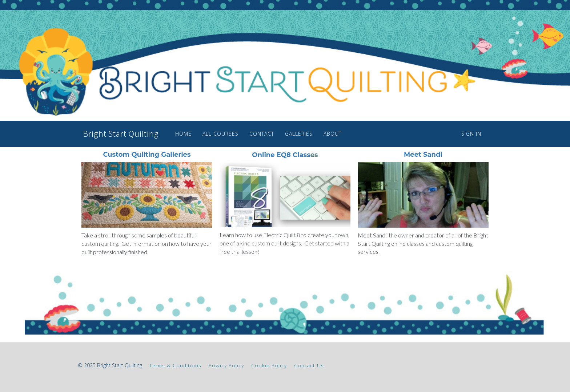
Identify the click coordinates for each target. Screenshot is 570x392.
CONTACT (252, 134)
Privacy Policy (226, 365)
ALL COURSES (211, 134)
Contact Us (309, 365)
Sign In (471, 134)
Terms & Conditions (175, 365)
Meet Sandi (423, 155)
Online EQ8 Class (281, 155)
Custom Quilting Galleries (147, 155)
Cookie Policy (269, 365)
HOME (174, 134)
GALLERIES (289, 134)
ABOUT (323, 134)
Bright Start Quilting (115, 134)
